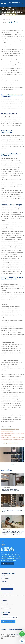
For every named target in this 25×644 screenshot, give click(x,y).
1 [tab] (11, 464)
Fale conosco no (9, 618)
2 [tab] (13, 464)
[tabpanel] (12, 455)
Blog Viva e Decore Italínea (11, 443)
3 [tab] (14, 464)
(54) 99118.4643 (4, 603)
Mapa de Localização (7, 589)
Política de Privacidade (6, 609)
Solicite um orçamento (7, 563)
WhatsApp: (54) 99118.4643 (7, 605)
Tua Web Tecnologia (15, 634)
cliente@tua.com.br (5, 607)
